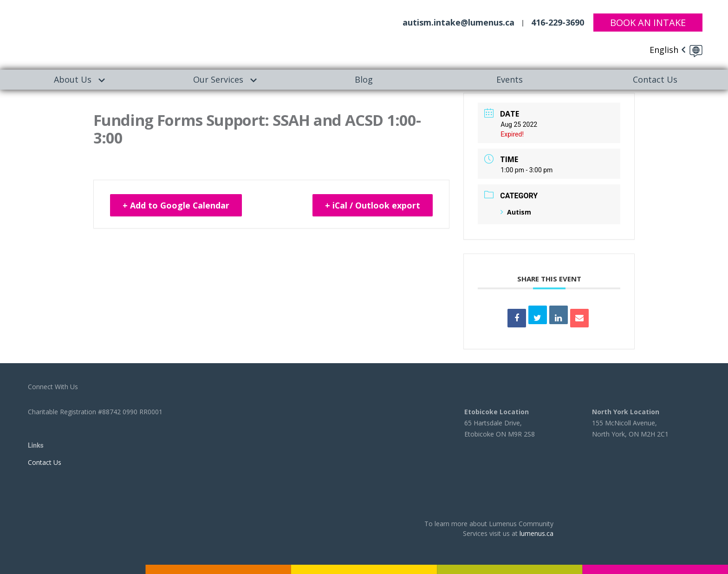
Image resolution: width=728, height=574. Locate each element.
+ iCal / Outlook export (372, 206)
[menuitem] (73, 80)
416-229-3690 (558, 22)
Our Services (218, 79)
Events (510, 79)
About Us (73, 79)
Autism (516, 212)
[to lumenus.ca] (95, 33)
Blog (364, 79)
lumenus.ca (536, 533)
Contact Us (655, 79)
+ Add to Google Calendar (177, 206)
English (664, 50)
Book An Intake (648, 22)
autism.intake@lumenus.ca (458, 22)
